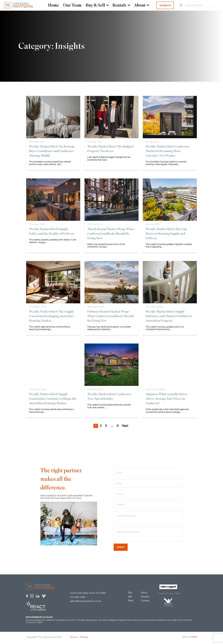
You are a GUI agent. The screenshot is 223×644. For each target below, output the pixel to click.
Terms (73, 639)
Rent (131, 602)
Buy (130, 594)
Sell (130, 598)
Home (53, 5)
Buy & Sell (97, 5)
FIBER (194, 639)
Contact (145, 602)
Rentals (121, 5)
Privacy (84, 639)
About (142, 5)
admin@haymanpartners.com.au (86, 603)
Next (125, 427)
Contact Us (165, 5)
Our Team (72, 5)
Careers (145, 598)
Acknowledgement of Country (39, 618)
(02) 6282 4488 (78, 599)
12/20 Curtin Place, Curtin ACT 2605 (88, 595)
